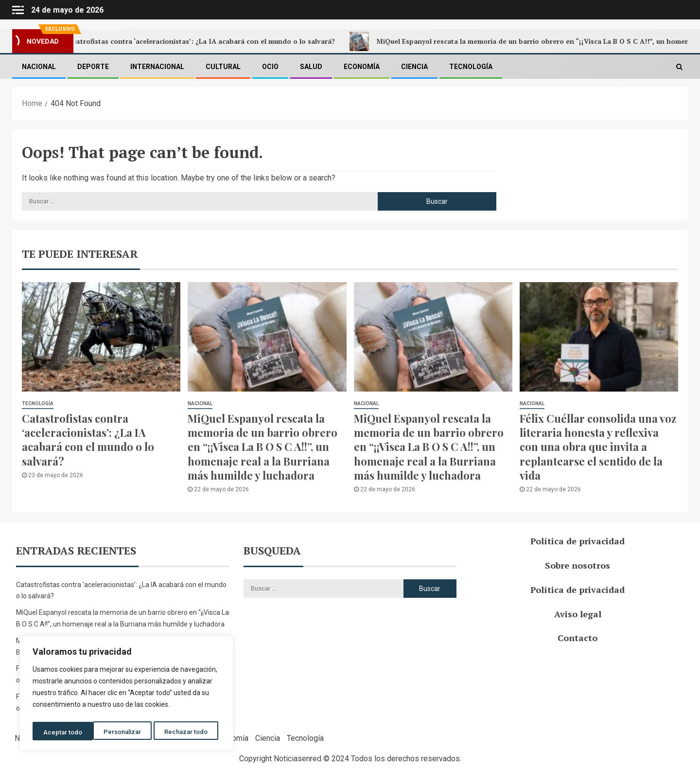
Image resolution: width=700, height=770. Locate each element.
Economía (362, 67)
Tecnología (471, 67)
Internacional (157, 67)
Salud (311, 67)
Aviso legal (578, 614)
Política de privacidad (577, 541)
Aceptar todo (191, 733)
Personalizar (62, 733)
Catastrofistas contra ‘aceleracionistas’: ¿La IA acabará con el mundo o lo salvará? (202, 41)
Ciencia (414, 67)
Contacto (577, 638)
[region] (126, 695)
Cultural (223, 67)
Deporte (93, 67)
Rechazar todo (127, 733)
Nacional (39, 67)
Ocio (270, 67)
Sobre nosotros (577, 565)
